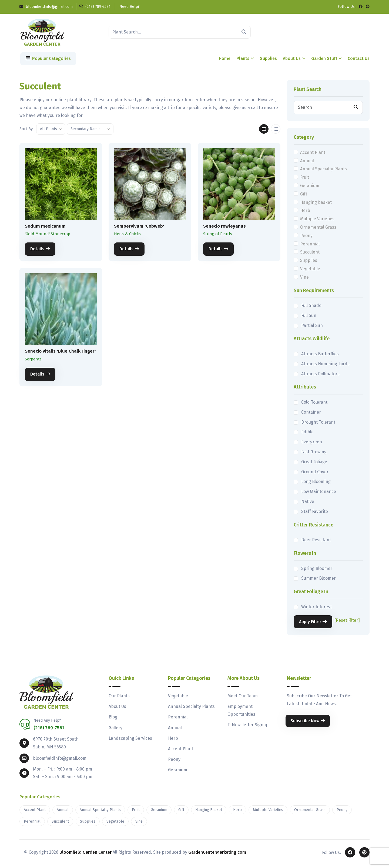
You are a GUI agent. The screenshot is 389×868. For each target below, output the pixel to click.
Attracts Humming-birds (325, 367)
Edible (307, 435)
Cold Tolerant (314, 405)
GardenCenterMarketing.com (217, 855)
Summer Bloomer (318, 581)
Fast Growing (314, 455)
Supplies (268, 61)
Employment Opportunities (241, 713)
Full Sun (309, 318)
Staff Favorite (315, 514)
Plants (243, 61)
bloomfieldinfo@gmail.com (46, 7)
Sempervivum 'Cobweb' (139, 229)
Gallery (115, 730)
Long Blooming (316, 484)
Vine (304, 280)
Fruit (305, 180)
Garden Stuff (324, 61)
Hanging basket (316, 205)
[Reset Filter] (347, 623)
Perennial (310, 247)
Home (225, 61)
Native (308, 504)
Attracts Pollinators (320, 376)
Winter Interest (316, 609)
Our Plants (119, 699)
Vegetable (310, 271)
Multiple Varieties (317, 222)
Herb (305, 213)
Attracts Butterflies (320, 357)
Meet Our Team (243, 699)
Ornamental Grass (318, 230)
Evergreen (312, 445)
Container (311, 415)
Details (40, 252)
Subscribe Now (308, 723)
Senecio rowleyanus (224, 229)
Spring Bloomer (317, 571)
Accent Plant (313, 155)
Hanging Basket (209, 813)
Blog (113, 720)
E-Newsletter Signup (248, 728)
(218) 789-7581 (95, 7)
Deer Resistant (316, 543)
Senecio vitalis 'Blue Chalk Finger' (60, 354)
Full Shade (311, 308)
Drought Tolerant (318, 425)
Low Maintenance (319, 494)
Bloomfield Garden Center (85, 855)
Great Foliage (314, 465)
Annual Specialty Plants (323, 172)
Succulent (310, 255)
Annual (307, 163)
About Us (292, 61)
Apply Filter (313, 624)
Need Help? (129, 7)
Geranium (310, 188)
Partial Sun (312, 328)
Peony (306, 238)
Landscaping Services (130, 741)
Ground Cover (315, 474)
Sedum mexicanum (45, 229)
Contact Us (359, 61)
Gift (304, 197)
